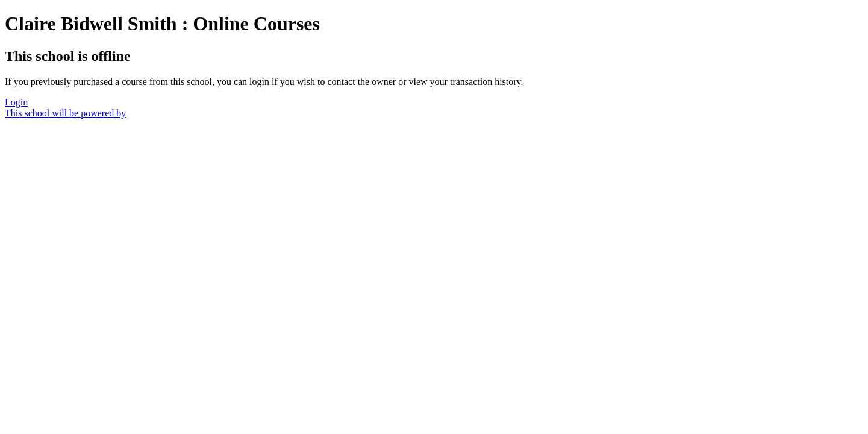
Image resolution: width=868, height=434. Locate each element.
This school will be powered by (65, 113)
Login (16, 102)
